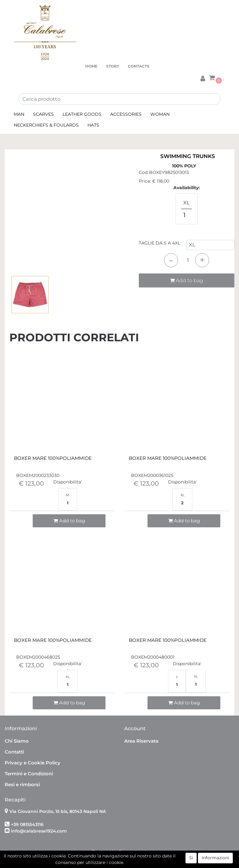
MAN (19, 114)
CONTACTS (139, 66)
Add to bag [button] (187, 280)
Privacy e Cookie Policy (33, 763)
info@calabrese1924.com (39, 831)
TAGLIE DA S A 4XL (159, 243)
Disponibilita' (68, 482)
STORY (113, 66)
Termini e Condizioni (29, 774)
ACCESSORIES (126, 114)
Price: (145, 181)
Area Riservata (141, 741)
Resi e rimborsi (22, 784)
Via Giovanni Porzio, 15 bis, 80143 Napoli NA (58, 811)
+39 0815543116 (27, 824)
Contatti (14, 752)
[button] (203, 77)
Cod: (144, 172)
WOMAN (160, 114)
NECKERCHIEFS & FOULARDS (46, 125)
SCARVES (43, 114)
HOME (91, 66)
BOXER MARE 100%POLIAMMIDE (53, 458)
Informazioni (216, 858)
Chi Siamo (17, 741)
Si (191, 858)
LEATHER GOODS (82, 114)
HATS (93, 125)
